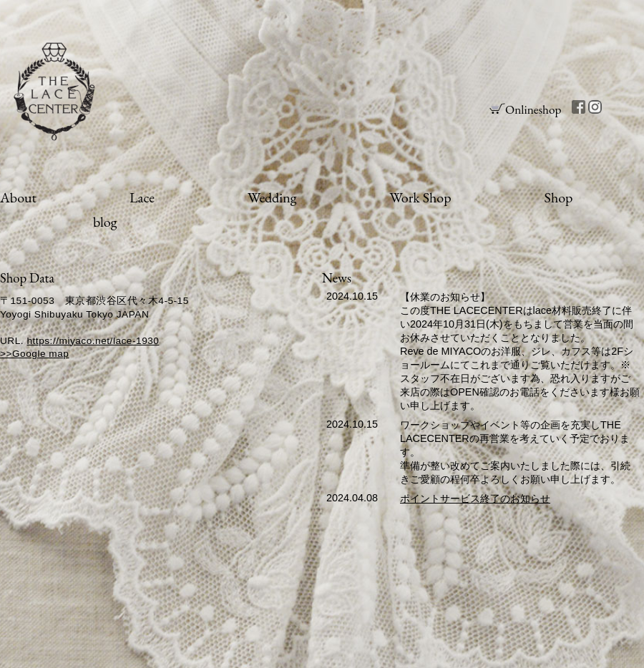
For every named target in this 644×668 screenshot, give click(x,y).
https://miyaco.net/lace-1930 (93, 341)
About (18, 197)
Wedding (272, 197)
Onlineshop (533, 109)
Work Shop (420, 197)
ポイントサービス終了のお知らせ (475, 498)
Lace (142, 197)
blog (105, 222)
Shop (559, 197)
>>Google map (34, 354)
